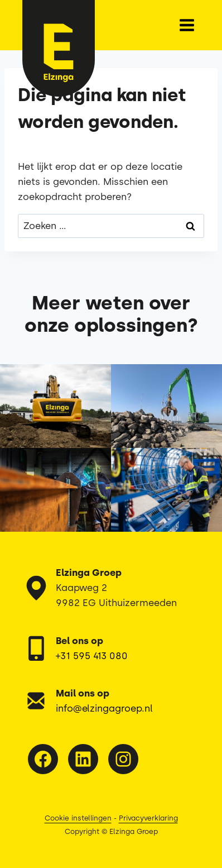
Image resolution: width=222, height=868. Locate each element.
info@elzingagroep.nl (104, 708)
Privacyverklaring (148, 818)
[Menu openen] (187, 25)
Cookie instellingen (78, 818)
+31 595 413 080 (92, 656)
